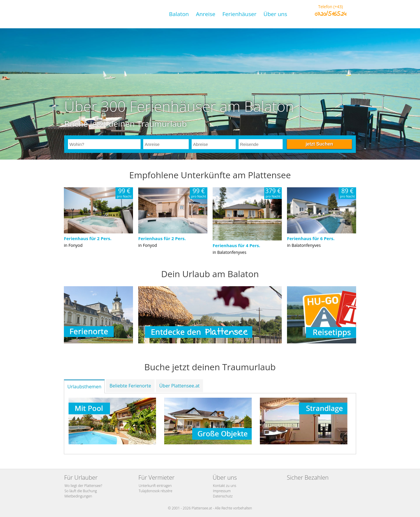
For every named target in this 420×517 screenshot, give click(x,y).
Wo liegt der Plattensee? (83, 486)
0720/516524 (330, 14)
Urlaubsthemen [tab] (84, 387)
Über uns (275, 14)
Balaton (179, 14)
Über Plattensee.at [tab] (179, 386)
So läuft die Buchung (81, 491)
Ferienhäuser (239, 14)
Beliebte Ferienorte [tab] (130, 386)
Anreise (206, 14)
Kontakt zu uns (225, 486)
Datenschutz (223, 496)
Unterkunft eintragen (155, 486)
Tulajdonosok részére (156, 491)
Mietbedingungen (78, 496)
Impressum (222, 491)
